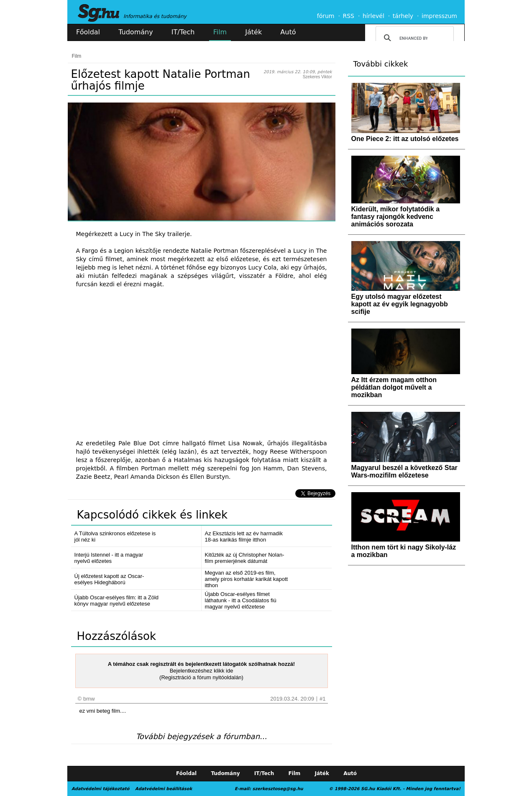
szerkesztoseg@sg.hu (278, 789)
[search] (413, 38)
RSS (348, 16)
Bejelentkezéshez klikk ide (202, 671)
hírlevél (373, 16)
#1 (322, 699)
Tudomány (136, 32)
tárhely (403, 16)
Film (220, 32)
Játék (253, 32)
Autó (288, 32)
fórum (326, 16)
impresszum (439, 16)
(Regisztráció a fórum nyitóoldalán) (201, 677)
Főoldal (88, 32)
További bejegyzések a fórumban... (201, 736)
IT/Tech (183, 32)
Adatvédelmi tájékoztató (100, 789)
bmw (89, 699)
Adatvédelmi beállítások (164, 789)
